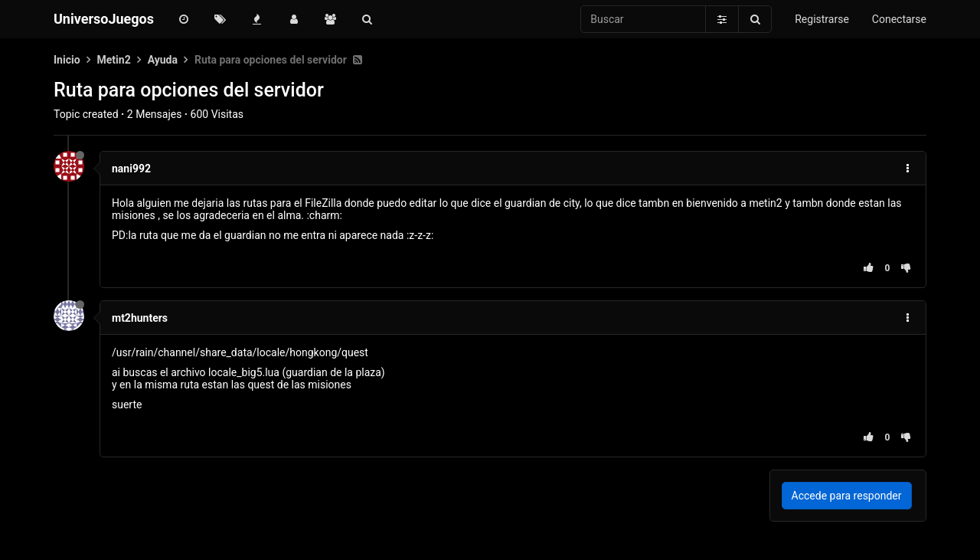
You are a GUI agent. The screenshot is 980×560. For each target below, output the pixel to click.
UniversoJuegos (104, 19)
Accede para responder (847, 496)
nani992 (131, 169)
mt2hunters (140, 318)
